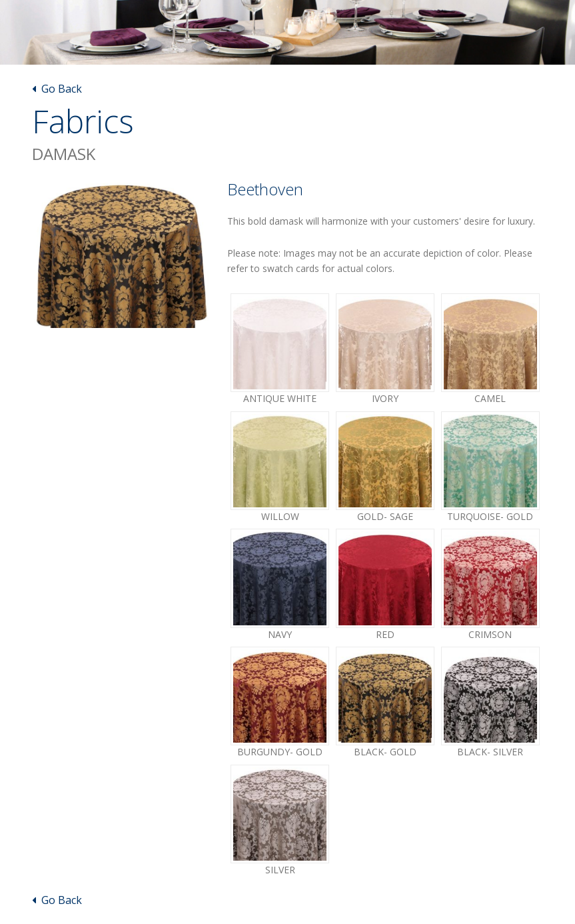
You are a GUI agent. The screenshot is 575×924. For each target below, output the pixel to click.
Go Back (57, 89)
